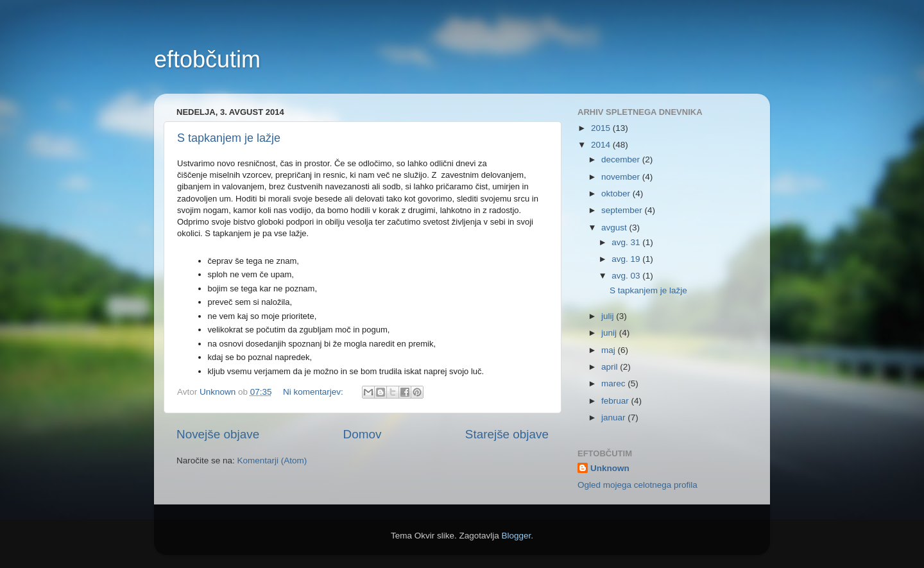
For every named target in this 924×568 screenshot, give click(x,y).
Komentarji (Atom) (272, 460)
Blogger (517, 536)
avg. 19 (627, 259)
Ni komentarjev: (314, 392)
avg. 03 (627, 276)
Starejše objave (507, 434)
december (622, 159)
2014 (602, 145)
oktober (617, 194)
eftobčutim (207, 59)
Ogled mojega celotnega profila (637, 485)
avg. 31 (627, 242)
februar (616, 401)
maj (610, 350)
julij (609, 316)
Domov (363, 434)
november (622, 177)
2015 (602, 128)
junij (610, 333)
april (611, 367)
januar (614, 417)
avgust (615, 228)
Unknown (610, 468)
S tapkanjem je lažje (229, 138)
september (623, 210)
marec (614, 383)
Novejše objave (218, 434)
